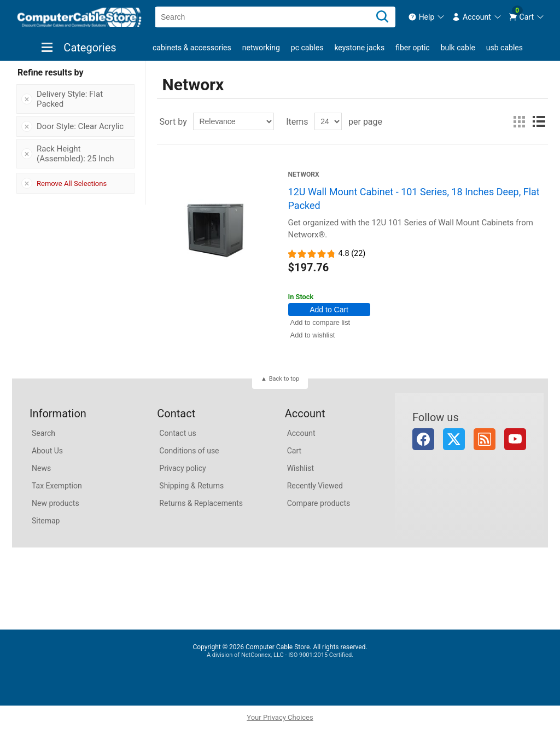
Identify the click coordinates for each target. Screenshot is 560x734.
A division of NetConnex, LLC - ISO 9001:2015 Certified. (280, 655)
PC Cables (307, 48)
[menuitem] (427, 17)
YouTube (515, 439)
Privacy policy (182, 468)
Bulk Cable (458, 48)
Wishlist (301, 468)
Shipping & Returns (191, 486)
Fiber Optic (412, 48)
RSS (485, 439)
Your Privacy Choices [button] (280, 717)
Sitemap (46, 521)
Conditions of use (189, 451)
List (539, 121)
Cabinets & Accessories (192, 48)
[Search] (382, 17)
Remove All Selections (72, 183)
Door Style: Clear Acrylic (80, 126)
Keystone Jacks (359, 48)
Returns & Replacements (201, 503)
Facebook (423, 439)
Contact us (177, 433)
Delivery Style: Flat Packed (70, 99)
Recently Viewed (315, 486)
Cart (294, 451)
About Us (47, 451)
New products (56, 503)
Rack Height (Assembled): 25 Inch (75, 154)
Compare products (319, 503)
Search (43, 433)
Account (301, 433)
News (41, 468)
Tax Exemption (57, 486)
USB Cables (504, 48)
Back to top (284, 379)
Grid (519, 121)
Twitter (454, 439)
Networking (261, 48)
